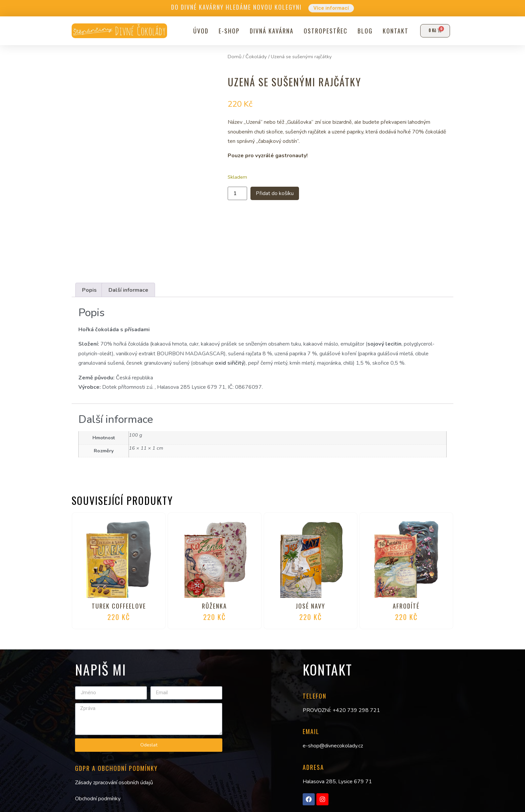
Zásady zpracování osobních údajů (114, 783)
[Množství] (237, 194)
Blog (363, 31)
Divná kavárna (269, 31)
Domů (235, 57)
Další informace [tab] (128, 290)
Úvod (199, 31)
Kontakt (393, 31)
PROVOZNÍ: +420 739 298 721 (341, 710)
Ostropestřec (323, 31)
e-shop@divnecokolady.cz (333, 746)
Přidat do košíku (282, 194)
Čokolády (256, 57)
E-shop (227, 31)
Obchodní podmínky (98, 799)
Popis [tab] (89, 290)
